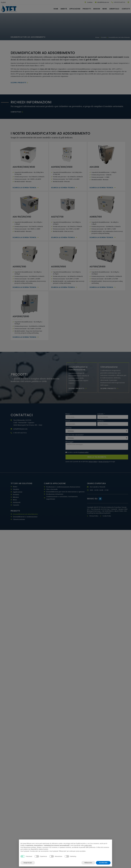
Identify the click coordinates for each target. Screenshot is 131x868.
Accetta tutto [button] (103, 863)
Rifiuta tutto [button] (88, 863)
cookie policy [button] (88, 845)
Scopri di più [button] (28, 863)
